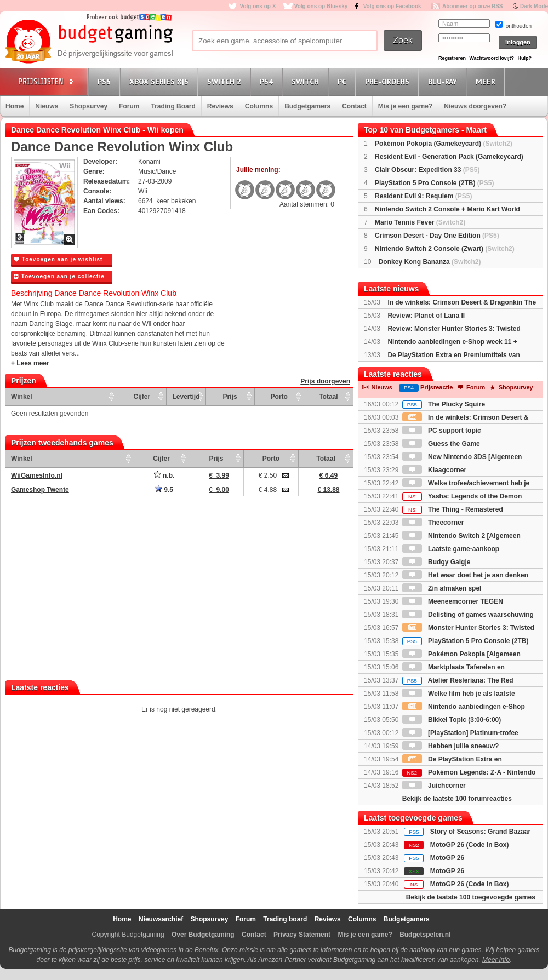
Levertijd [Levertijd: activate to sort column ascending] (186, 397)
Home (15, 106)
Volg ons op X (258, 6)
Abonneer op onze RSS (473, 6)
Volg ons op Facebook (392, 6)
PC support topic (442, 431)
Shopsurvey (89, 106)
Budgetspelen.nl (425, 935)
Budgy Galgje (436, 562)
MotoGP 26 (447, 858)
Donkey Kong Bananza (430, 262)
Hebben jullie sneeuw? (451, 746)
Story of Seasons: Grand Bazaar (480, 832)
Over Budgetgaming (203, 935)
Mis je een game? (405, 106)
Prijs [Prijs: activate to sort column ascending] (230, 397)
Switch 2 (226, 81)
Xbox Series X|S (161, 81)
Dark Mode (534, 6)
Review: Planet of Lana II (426, 316)
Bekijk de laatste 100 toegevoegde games (471, 897)
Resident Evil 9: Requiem (423, 196)
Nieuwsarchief (161, 919)
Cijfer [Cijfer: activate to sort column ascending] (142, 397)
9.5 (164, 490)
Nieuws (47, 106)
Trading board (285, 919)
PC (344, 81)
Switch (307, 81)
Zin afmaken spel (442, 588)
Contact (354, 106)
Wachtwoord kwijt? (492, 58)
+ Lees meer (30, 363)
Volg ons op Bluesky (321, 6)
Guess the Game (441, 444)
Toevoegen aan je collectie (59, 276)
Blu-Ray (444, 81)
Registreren (452, 58)
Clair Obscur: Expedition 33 (427, 170)
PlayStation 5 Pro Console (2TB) (434, 183)
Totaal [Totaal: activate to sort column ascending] (328, 397)
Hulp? (524, 58)
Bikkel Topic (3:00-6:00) (452, 720)
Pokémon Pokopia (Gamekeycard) (444, 144)
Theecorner (433, 523)
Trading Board (173, 106)
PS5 (106, 81)
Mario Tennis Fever (420, 222)
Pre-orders (389, 81)
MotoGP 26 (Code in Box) (470, 845)
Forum (129, 106)
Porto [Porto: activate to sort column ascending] (279, 397)
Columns (259, 106)
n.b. (164, 475)
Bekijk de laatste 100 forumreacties (457, 799)
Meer (487, 81)
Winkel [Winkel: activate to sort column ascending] (22, 397)
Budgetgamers (307, 106)
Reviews (220, 106)
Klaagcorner (434, 470)
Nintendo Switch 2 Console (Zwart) (445, 249)
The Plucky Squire (444, 404)
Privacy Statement (302, 935)
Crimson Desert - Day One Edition (437, 236)
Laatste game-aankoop (451, 549)
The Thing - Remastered (453, 509)
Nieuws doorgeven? (475, 106)
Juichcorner (434, 786)
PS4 (268, 81)
